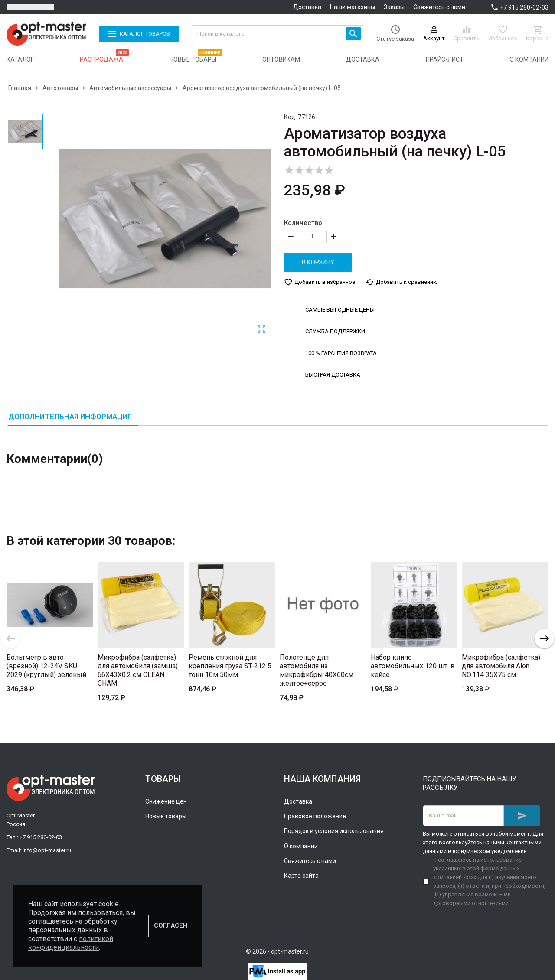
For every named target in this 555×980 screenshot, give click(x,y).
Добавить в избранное (320, 282)
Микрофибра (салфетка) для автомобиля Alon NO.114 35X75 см (501, 666)
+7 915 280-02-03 (524, 7)
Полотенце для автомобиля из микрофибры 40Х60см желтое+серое (317, 670)
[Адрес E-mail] (463, 816)
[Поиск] (278, 34)
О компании (301, 846)
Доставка (307, 7)
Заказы (394, 7)
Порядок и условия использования (334, 831)
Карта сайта (301, 876)
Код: (290, 117)
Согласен (171, 926)
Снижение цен (166, 801)
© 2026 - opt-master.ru (277, 951)
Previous (11, 639)
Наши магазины (353, 7)
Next (544, 639)
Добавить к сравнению (402, 282)
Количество (303, 223)
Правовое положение (315, 816)
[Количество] (312, 236)
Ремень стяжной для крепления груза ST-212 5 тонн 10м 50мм (230, 666)
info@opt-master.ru (47, 850)
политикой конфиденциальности (71, 943)
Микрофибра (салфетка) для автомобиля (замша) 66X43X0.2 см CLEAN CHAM (138, 670)
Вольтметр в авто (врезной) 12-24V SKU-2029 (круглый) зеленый (46, 666)
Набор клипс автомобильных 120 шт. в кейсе (413, 666)
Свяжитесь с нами (439, 7)
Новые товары (166, 816)
